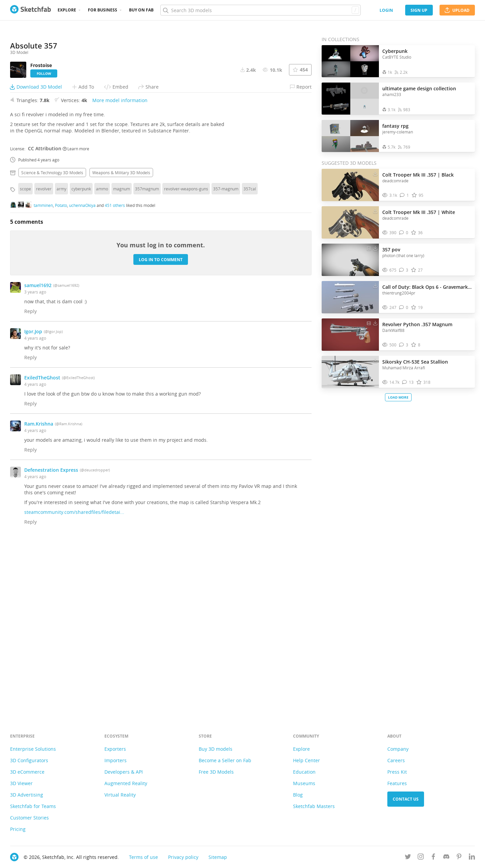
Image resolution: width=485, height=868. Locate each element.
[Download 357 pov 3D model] (375, 248)
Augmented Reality (126, 783)
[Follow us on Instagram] (421, 858)
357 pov (391, 250)
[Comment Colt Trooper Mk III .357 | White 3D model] (404, 233)
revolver (44, 358)
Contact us (406, 799)
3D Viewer (21, 783)
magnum (122, 358)
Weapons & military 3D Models (121, 341)
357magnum (147, 358)
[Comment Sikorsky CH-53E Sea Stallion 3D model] (408, 382)
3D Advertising (27, 795)
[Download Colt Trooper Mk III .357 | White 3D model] (375, 211)
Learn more (76, 317)
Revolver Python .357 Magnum (417, 324)
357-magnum (226, 358)
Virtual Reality (120, 795)
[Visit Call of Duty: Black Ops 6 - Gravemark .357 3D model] (350, 297)
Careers (396, 760)
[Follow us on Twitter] (408, 858)
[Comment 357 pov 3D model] (404, 270)
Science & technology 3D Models (52, 341)
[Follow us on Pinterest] (459, 858)
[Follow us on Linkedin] (472, 858)
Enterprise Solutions (33, 749)
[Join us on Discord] (446, 858)
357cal (250, 358)
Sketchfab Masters (314, 806)
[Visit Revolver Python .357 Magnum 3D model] (350, 335)
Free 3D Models (216, 772)
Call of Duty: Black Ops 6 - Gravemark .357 (427, 287)
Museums (304, 783)
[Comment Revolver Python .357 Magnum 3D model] (404, 345)
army (61, 358)
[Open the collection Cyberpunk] (350, 61)
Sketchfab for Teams (33, 806)
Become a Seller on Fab (225, 760)
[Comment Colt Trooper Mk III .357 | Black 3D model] (404, 195)
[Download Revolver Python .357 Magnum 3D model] (375, 323)
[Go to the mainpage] (30, 10)
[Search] (260, 10)
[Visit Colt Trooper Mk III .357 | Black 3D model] (350, 185)
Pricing (18, 829)
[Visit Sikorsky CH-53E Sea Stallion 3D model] (350, 372)
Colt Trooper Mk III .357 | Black (418, 175)
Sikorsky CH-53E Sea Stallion (415, 362)
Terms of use (143, 857)
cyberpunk (81, 358)
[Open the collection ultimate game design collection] (350, 99)
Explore (67, 10)
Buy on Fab (141, 10)
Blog (298, 795)
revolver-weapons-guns (186, 358)
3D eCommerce (27, 772)
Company (398, 749)
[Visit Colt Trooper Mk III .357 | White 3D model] (350, 222)
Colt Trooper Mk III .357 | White (419, 212)
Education (304, 772)
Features (397, 783)
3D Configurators (29, 760)
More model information (120, 269)
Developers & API (124, 772)
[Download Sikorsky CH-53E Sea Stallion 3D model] (375, 360)
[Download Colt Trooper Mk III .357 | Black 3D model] (375, 173)
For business (103, 10)
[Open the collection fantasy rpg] (350, 136)
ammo (102, 358)
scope (25, 358)
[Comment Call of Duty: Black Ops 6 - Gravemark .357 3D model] (404, 307)
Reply (30, 480)
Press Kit (397, 772)
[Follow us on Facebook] (433, 858)
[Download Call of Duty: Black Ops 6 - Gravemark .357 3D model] (375, 285)
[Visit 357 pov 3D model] (350, 260)
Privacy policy (183, 857)
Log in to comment (161, 428)
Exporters (115, 749)
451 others (115, 374)
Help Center (306, 760)
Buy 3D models (216, 749)
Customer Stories (29, 818)
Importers (116, 760)
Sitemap (218, 857)
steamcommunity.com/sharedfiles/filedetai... (74, 681)
